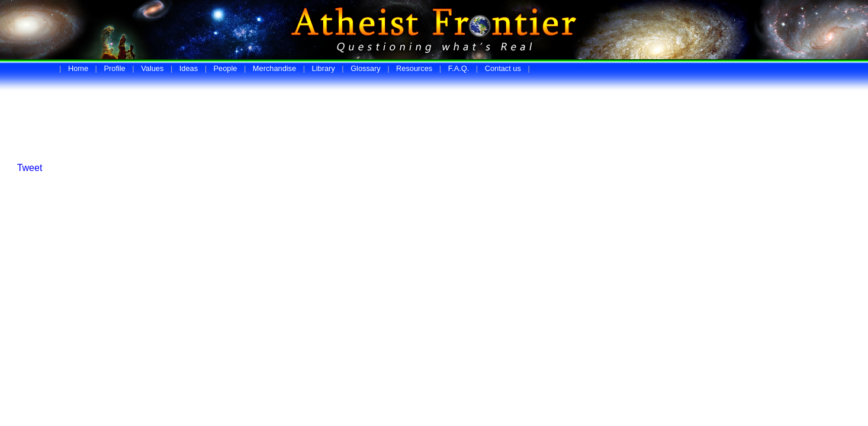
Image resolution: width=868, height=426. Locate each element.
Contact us (503, 68)
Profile (114, 68)
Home (78, 68)
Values (152, 68)
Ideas (189, 68)
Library (324, 68)
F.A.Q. (459, 68)
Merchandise (274, 68)
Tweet (30, 168)
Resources (414, 68)
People (226, 68)
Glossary (366, 68)
